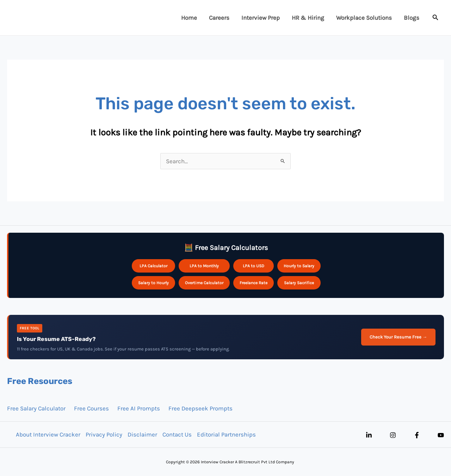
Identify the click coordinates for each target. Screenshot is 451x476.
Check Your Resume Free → (398, 337)
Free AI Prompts (139, 408)
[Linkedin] (369, 435)
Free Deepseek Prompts (200, 408)
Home (189, 18)
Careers (219, 18)
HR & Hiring (308, 18)
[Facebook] (417, 435)
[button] (435, 18)
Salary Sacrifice (299, 283)
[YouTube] (441, 435)
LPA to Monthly (204, 266)
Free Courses (91, 408)
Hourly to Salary (299, 266)
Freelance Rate (254, 283)
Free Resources (40, 381)
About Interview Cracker (48, 434)
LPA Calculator (153, 266)
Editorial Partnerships (226, 434)
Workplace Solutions (364, 18)
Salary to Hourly (153, 283)
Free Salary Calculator (36, 408)
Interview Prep (261, 18)
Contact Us (177, 434)
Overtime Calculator (204, 283)
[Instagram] (393, 435)
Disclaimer (142, 434)
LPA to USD (254, 266)
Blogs (412, 18)
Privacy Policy (104, 434)
